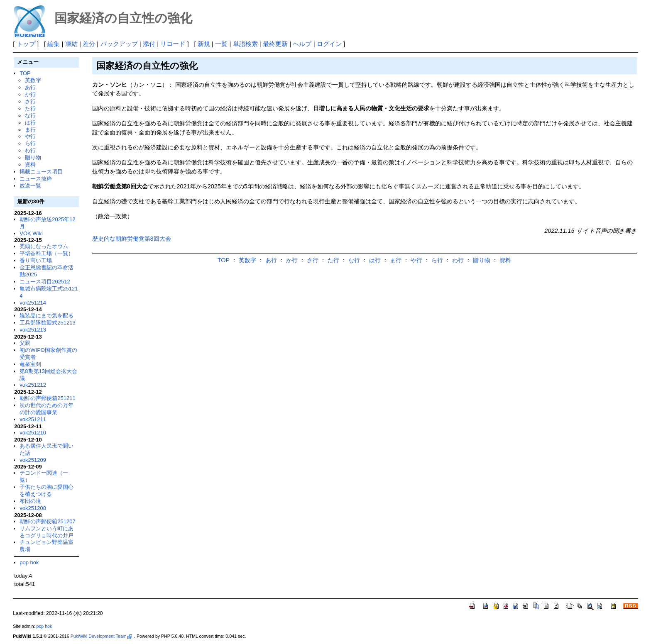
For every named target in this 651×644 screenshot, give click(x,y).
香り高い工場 (36, 260)
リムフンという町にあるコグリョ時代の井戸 (46, 532)
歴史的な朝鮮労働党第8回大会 (132, 239)
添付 (149, 44)
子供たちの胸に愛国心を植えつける (46, 490)
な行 (30, 116)
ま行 (30, 130)
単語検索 (245, 44)
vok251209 (33, 460)
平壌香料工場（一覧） (46, 253)
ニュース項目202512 (45, 282)
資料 (30, 165)
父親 (25, 343)
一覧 (221, 44)
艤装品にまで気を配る (46, 316)
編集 (54, 44)
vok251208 (33, 508)
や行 (30, 136)
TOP (25, 73)
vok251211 (33, 419)
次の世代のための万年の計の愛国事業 (46, 409)
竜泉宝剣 (30, 364)
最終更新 (275, 44)
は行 (30, 123)
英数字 (33, 80)
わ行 (30, 150)
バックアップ (119, 44)
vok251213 (33, 330)
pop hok (29, 562)
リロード (173, 44)
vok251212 (33, 385)
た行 (30, 109)
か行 (30, 94)
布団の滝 (30, 501)
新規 (204, 44)
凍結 (71, 44)
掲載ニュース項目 (41, 172)
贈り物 (33, 157)
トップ (26, 44)
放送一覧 (30, 186)
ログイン (329, 44)
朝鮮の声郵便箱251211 (47, 398)
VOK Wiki (31, 233)
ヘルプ (302, 44)
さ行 (30, 101)
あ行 (30, 87)
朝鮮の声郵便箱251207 (47, 521)
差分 (89, 44)
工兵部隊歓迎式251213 (47, 323)
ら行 (30, 143)
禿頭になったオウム (44, 246)
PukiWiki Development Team (101, 636)
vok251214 (33, 303)
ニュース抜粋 (36, 179)
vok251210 (33, 433)
